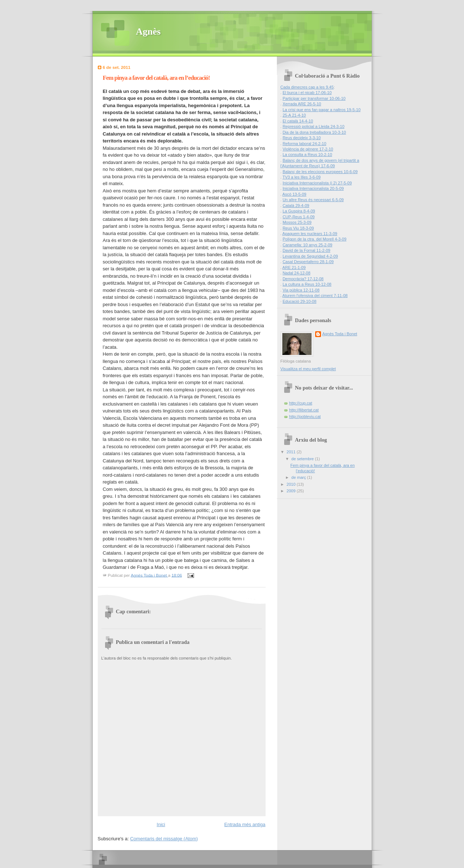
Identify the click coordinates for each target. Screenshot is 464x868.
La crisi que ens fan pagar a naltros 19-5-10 (322, 110)
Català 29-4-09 (296, 206)
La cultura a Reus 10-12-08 (307, 284)
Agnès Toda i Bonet (340, 334)
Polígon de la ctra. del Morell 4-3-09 (315, 239)
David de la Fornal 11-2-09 (307, 250)
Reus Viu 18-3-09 (298, 228)
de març (299, 477)
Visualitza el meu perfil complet (308, 369)
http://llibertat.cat (304, 410)
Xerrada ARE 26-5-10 (302, 104)
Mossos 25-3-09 (297, 222)
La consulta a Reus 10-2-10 (308, 155)
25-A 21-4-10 (294, 115)
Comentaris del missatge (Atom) (164, 839)
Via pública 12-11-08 (301, 290)
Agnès (148, 32)
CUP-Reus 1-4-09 (299, 217)
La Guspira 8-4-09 (299, 211)
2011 (292, 452)
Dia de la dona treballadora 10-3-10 (314, 132)
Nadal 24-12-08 (297, 273)
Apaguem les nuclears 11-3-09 (310, 234)
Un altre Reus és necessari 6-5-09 (313, 200)
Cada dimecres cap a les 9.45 (307, 87)
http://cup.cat (301, 403)
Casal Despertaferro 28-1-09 (308, 262)
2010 (292, 484)
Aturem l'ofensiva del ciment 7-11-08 (315, 296)
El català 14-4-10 (298, 121)
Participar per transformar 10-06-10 (314, 98)
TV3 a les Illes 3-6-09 (301, 177)
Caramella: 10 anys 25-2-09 (308, 245)
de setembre (303, 459)
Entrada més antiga (245, 824)
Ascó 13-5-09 (294, 194)
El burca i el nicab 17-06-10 (307, 93)
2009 (292, 491)
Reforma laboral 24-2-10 (305, 144)
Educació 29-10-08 (300, 301)
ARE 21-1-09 (294, 267)
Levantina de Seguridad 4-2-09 (310, 256)
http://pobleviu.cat (305, 417)
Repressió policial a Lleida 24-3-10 (314, 126)
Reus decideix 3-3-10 (302, 138)
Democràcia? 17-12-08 (303, 279)
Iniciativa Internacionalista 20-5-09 (313, 188)
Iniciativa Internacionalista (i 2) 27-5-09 (317, 183)
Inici (161, 824)
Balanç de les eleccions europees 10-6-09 (320, 172)
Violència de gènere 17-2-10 (308, 149)
